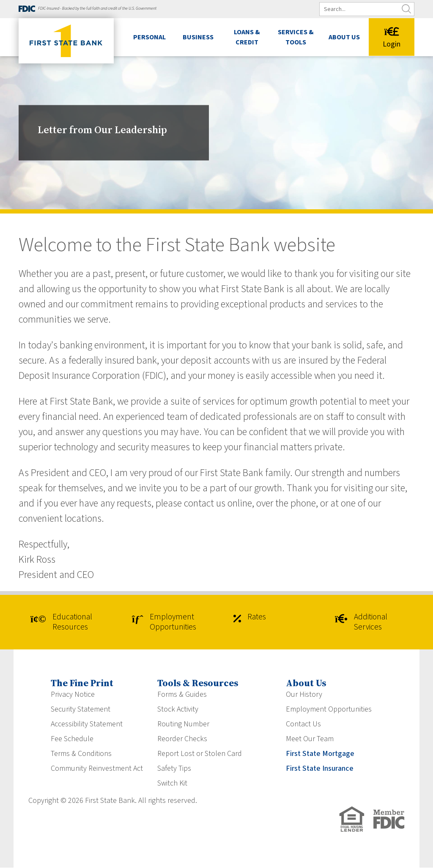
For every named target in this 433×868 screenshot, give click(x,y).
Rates (251, 618)
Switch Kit (172, 784)
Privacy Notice (73, 695)
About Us (344, 37)
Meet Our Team (310, 739)
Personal (149, 37)
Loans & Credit (247, 37)
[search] (373, 9)
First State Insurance (320, 769)
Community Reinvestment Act (97, 769)
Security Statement (81, 710)
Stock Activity (178, 710)
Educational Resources (64, 622)
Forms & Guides (182, 695)
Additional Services (364, 622)
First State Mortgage (320, 754)
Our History (304, 695)
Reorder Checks (182, 739)
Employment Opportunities (167, 622)
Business (198, 37)
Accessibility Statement (87, 724)
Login (392, 38)
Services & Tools (296, 37)
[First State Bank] (66, 41)
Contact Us (303, 724)
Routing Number (183, 724)
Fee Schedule (72, 739)
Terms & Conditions (81, 754)
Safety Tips (174, 769)
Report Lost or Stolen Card (200, 754)
